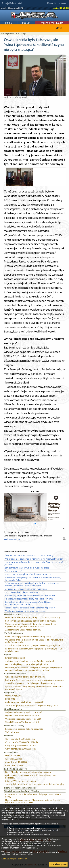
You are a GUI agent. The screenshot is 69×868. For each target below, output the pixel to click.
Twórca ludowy (12, 732)
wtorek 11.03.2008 (14, 759)
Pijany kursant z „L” (13, 571)
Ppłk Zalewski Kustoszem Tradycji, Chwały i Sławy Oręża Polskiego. (31, 776)
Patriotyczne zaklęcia (15, 658)
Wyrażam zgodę (58, 864)
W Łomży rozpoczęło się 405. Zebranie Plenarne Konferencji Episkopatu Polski (33, 579)
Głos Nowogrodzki (13, 709)
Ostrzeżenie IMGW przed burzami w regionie (26, 589)
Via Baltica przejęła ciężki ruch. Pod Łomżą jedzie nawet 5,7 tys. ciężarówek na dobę (34, 641)
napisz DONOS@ (61, 8)
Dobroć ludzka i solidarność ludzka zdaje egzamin (28, 772)
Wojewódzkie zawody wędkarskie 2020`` (24, 712)
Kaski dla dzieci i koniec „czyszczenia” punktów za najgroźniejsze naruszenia (28, 603)
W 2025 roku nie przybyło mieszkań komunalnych (28, 574)
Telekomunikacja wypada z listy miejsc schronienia (29, 599)
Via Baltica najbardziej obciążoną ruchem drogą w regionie (33, 645)
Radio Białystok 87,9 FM (15, 673)
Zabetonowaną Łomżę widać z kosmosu (23, 630)
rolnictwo (9, 736)
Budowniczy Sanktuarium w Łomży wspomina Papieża (30, 595)
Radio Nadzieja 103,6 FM (15, 769)
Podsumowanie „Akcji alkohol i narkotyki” (24, 702)
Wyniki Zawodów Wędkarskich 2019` (22, 716)
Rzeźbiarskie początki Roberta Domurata (24, 729)
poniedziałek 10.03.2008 (16, 762)
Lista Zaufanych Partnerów (14, 859)
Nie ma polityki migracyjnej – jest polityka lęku (27, 664)
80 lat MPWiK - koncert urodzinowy (21, 781)
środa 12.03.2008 (13, 755)
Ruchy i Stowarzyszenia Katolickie (20, 788)
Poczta (26, 23)
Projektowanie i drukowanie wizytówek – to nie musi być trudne (35, 559)
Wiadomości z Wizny (14, 726)
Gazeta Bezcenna (12, 614)
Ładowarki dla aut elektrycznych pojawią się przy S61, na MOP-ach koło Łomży (34, 650)
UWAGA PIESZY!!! (14, 696)
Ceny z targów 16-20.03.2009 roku (21, 749)
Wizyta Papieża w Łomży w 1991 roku (21, 791)
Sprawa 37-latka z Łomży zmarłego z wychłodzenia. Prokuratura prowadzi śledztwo (34, 688)
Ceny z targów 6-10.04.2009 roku (20, 739)
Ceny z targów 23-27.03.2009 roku (21, 745)
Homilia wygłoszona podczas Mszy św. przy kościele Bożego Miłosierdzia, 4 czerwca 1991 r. (33, 801)
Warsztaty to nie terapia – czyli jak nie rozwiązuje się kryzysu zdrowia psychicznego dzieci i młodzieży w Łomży (33, 669)
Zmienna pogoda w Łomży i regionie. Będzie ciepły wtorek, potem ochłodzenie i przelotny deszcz (32, 584)
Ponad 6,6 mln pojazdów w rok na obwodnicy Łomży (28, 636)
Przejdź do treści (12, 3)
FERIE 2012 (10, 699)
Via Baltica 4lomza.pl (14, 633)
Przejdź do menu (57, 3)
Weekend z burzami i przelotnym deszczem (25, 611)
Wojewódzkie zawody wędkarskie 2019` (24, 719)
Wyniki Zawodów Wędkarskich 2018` (22, 722)
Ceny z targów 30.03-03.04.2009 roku (22, 742)
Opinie (7, 654)
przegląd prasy (11, 752)
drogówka (9, 692)
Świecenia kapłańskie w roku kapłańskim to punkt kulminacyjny (35, 784)
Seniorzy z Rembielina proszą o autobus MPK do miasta (30, 621)
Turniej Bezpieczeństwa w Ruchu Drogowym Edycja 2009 (32, 706)
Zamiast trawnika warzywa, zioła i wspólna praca (27, 568)
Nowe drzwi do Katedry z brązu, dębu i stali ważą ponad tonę (33, 617)
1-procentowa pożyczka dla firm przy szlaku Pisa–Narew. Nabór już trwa (34, 563)
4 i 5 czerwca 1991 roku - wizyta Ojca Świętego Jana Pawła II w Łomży (33, 795)
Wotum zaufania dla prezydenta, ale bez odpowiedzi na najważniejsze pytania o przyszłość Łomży (31, 625)
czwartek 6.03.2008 (14, 765)
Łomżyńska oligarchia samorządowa (21, 592)
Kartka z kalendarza (52, 23)
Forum (9, 23)
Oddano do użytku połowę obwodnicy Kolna (25, 677)
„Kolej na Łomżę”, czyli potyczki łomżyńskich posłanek (30, 661)
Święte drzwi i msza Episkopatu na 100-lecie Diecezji (29, 555)
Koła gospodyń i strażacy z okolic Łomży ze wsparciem (30, 608)
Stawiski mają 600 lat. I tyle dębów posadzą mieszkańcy (30, 683)
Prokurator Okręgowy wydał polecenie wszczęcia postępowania (35, 680)
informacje (21, 33)
